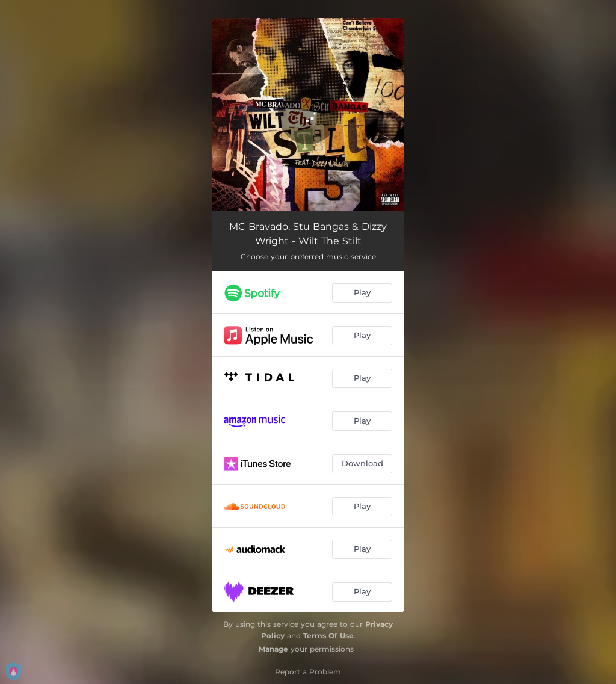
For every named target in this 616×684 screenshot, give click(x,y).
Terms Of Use (328, 636)
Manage (273, 649)
